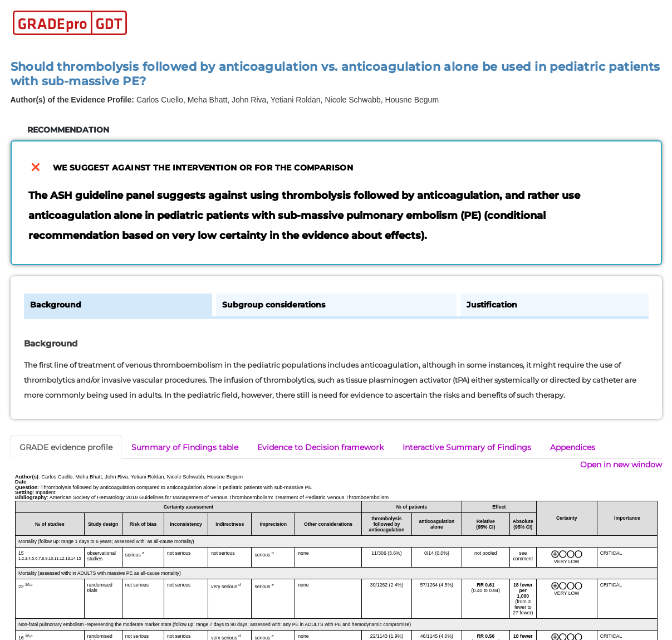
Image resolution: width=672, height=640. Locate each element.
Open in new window (621, 465)
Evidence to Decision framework (320, 447)
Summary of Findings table (185, 447)
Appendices (573, 447)
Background (56, 305)
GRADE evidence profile (66, 447)
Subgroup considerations (274, 305)
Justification (492, 305)
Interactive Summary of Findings (467, 447)
